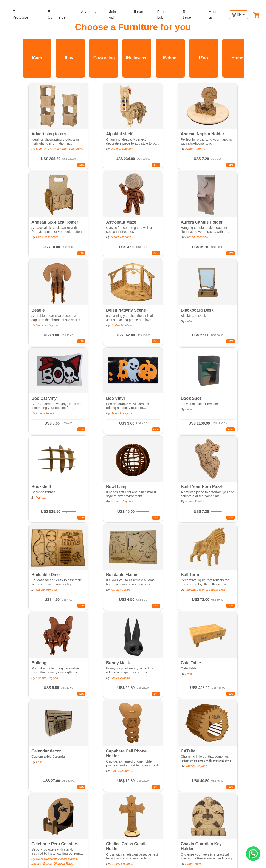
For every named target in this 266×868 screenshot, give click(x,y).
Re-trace (187, 15)
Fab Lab (160, 15)
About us (214, 15)
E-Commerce (57, 15)
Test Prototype (20, 15)
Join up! (112, 15)
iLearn (139, 12)
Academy (89, 12)
